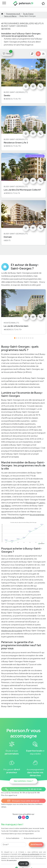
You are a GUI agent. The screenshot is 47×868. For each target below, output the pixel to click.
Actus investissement (33, 833)
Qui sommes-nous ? (23, 776)
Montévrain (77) (11, 318)
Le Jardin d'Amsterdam (16, 321)
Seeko (7, 91)
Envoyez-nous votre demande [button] (23, 796)
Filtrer (8, 48)
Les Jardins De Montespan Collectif (22, 185)
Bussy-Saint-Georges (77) (16, 87)
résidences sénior (9, 404)
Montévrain (31, 498)
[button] (23, 784)
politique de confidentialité (30, 849)
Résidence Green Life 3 (16, 138)
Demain (8, 232)
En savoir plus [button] (12, 856)
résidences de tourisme (12, 626)
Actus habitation (13, 833)
